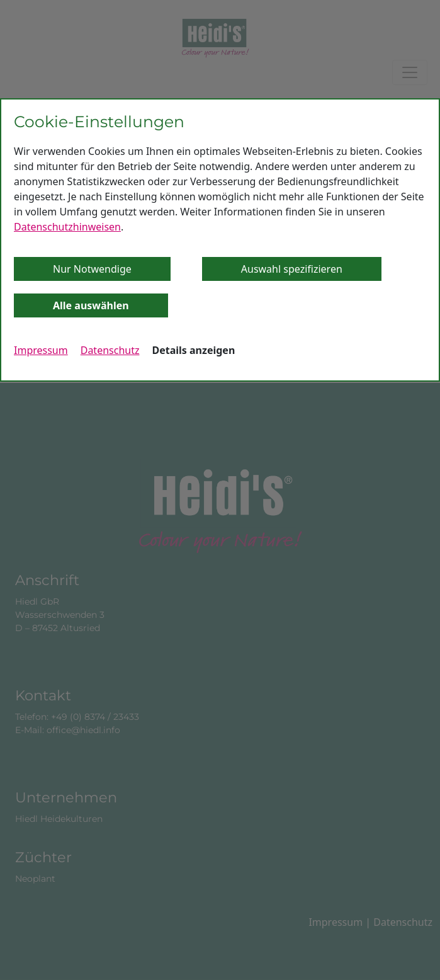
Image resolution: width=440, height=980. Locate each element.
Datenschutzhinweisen (67, 227)
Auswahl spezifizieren (292, 269)
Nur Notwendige (92, 269)
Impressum (41, 350)
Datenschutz (110, 350)
